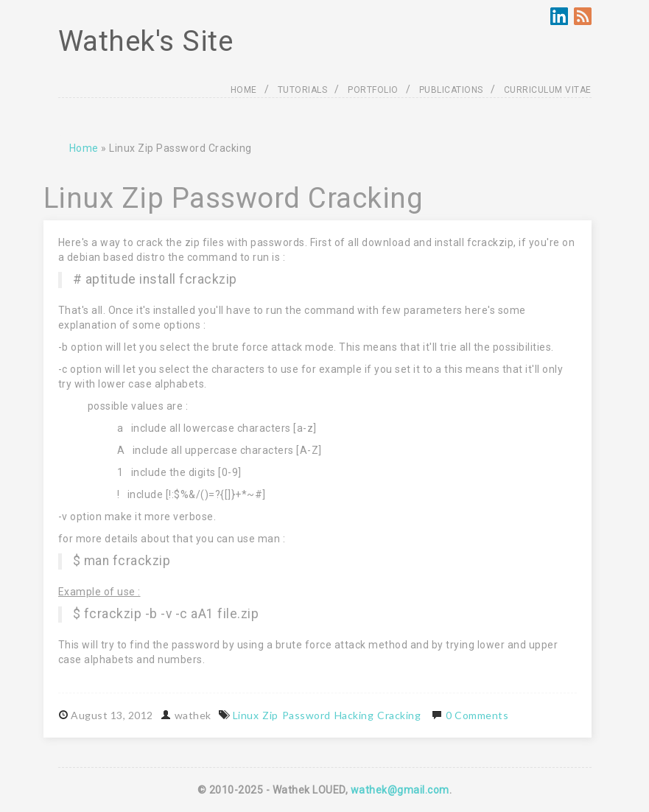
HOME (244, 90)
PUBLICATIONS (451, 90)
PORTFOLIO (373, 90)
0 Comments (477, 715)
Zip (270, 715)
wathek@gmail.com (400, 790)
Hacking (354, 715)
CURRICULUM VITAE (548, 90)
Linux (246, 715)
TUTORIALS (303, 90)
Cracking (399, 715)
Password (306, 715)
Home (84, 148)
